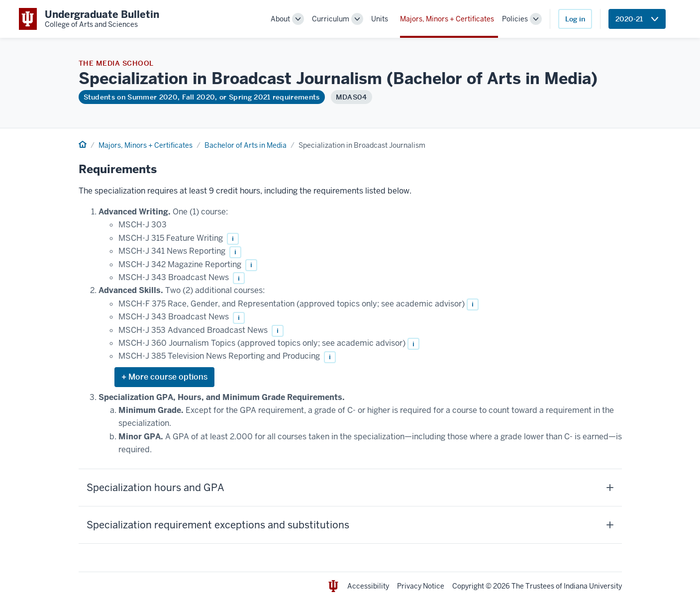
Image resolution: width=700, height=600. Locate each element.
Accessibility (368, 586)
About (280, 19)
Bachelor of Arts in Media (246, 145)
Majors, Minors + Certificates (447, 19)
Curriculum (331, 19)
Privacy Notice (421, 586)
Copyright (468, 586)
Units (380, 19)
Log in (575, 19)
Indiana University (593, 586)
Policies (515, 19)
